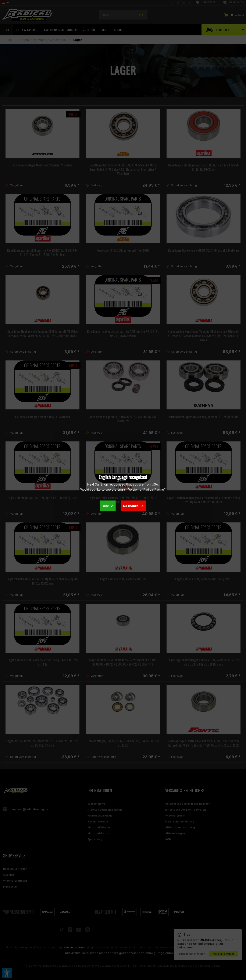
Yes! (108, 506)
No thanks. (133, 506)
